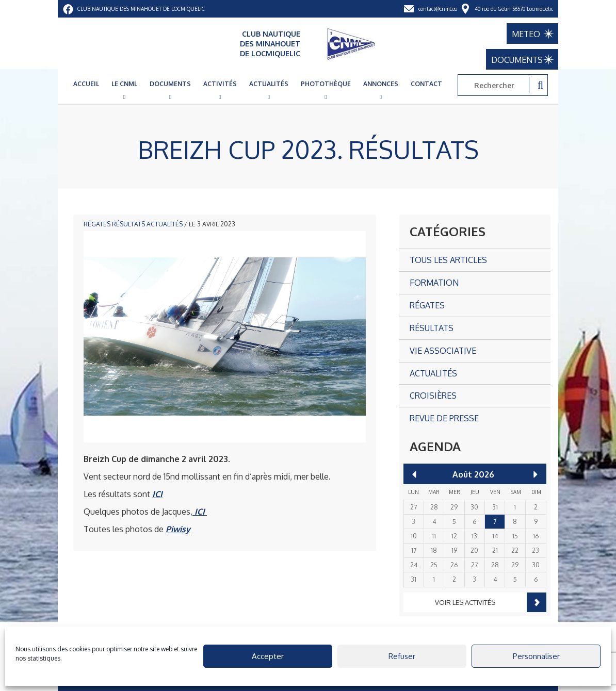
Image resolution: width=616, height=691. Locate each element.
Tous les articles (448, 260)
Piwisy (178, 529)
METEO (526, 34)
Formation (434, 283)
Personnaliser (536, 656)
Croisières (433, 396)
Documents (170, 84)
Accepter (268, 656)
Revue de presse (444, 418)
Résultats (128, 224)
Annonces (381, 84)
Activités (220, 84)
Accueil (86, 84)
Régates (97, 224)
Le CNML (124, 84)
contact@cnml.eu (438, 9)
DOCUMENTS (517, 60)
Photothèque (326, 84)
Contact (426, 84)
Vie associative (443, 351)
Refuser (402, 656)
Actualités (269, 84)
